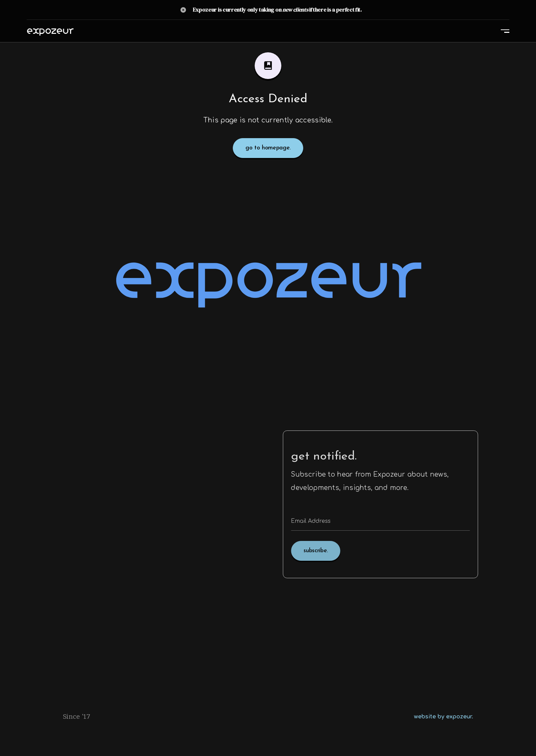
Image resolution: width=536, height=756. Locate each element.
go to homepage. (268, 148)
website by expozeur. (444, 717)
